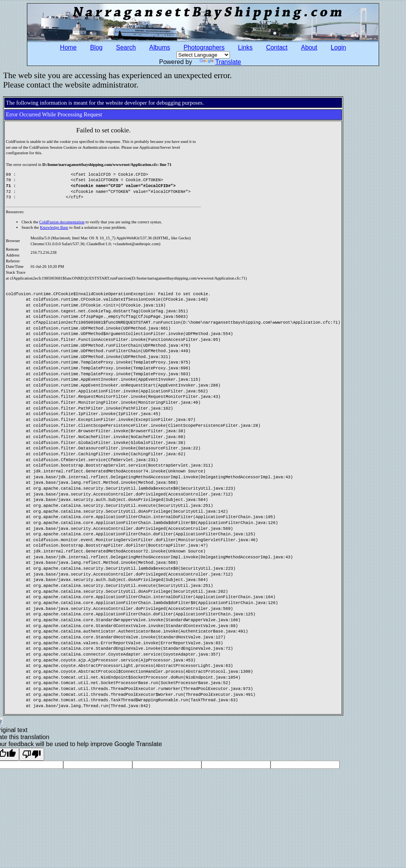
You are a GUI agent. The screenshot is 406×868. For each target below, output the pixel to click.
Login (338, 47)
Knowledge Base (54, 227)
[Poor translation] (32, 754)
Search (126, 47)
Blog (96, 47)
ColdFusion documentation (62, 222)
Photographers (204, 47)
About (309, 47)
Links (245, 47)
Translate (220, 62)
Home (69, 47)
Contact (277, 47)
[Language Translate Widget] (203, 55)
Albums (159, 47)
